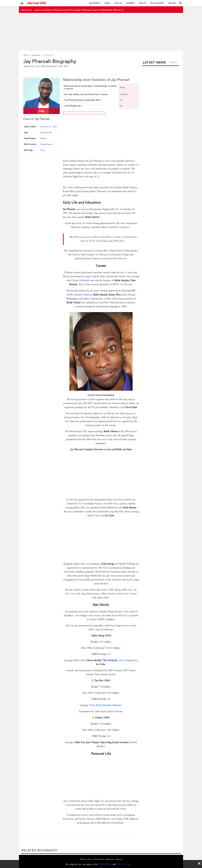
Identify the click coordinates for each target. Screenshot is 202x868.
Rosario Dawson (112, 705)
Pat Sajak (75, 10)
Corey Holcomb (80, 280)
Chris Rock (96, 705)
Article (118, 3)
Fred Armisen (97, 435)
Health (143, 3)
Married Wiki (37, 3)
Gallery (172, 3)
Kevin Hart (94, 515)
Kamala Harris (91, 10)
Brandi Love (60, 10)
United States (46, 144)
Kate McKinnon (109, 507)
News (107, 3)
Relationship (157, 3)
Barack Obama (83, 295)
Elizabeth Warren (111, 10)
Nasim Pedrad (127, 564)
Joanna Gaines (42, 10)
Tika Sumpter (109, 660)
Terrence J (115, 407)
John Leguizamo (128, 660)
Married (131, 3)
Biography (95, 3)
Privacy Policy (105, 864)
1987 (55, 127)
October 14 (46, 127)
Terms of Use (123, 864)
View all (174, 62)
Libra (43, 150)
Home (26, 55)
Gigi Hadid (91, 576)
